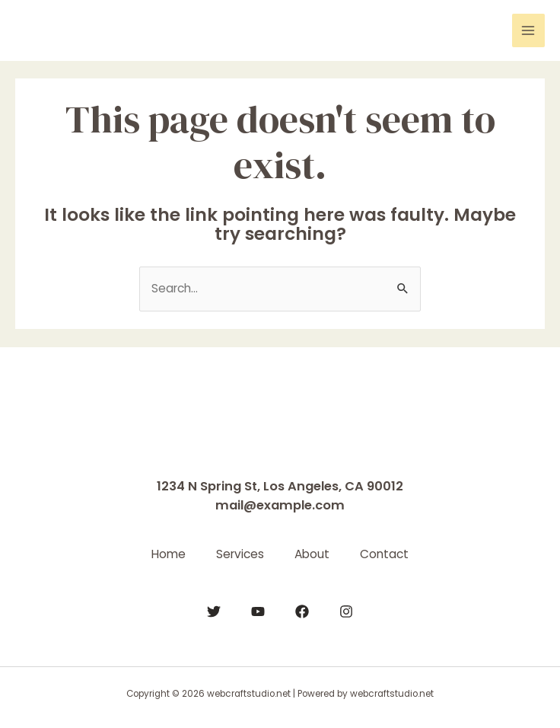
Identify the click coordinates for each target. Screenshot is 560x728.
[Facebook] (302, 611)
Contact (384, 554)
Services (240, 554)
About (312, 554)
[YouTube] (258, 611)
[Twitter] (214, 611)
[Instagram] (346, 611)
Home (169, 554)
